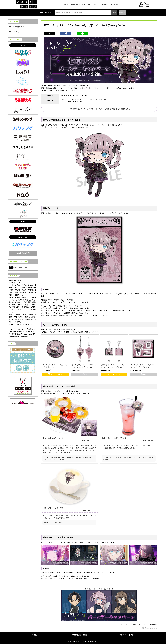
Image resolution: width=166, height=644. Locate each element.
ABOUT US (14, 276)
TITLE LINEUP (15, 39)
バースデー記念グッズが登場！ (56, 325)
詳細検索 (123, 12)
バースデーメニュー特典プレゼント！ (59, 537)
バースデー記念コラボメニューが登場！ (60, 386)
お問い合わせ (93, 4)
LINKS (12, 344)
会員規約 (35, 635)
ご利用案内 (64, 4)
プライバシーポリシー (127, 635)
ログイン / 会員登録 (16, 27)
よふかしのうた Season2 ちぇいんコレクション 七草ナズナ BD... (84, 366)
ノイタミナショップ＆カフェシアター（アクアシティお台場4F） (85, 99)
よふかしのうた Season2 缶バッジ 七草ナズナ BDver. (55, 366)
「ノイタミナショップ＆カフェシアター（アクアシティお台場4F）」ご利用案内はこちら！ (99, 109)
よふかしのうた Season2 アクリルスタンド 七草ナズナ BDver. (143, 366)
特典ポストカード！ (51, 208)
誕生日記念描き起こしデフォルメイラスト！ (62, 120)
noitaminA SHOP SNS (19, 262)
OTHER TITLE (23, 237)
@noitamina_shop (19, 267)
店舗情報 (103, 4)
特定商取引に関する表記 (79, 635)
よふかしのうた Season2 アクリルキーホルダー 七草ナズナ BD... (114, 366)
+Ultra (23, 222)
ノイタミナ (23, 45)
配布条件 (46, 290)
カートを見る (14, 32)
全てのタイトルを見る (23, 253)
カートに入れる (55, 374)
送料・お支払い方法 (78, 4)
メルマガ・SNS (115, 4)
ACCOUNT (14, 21)
